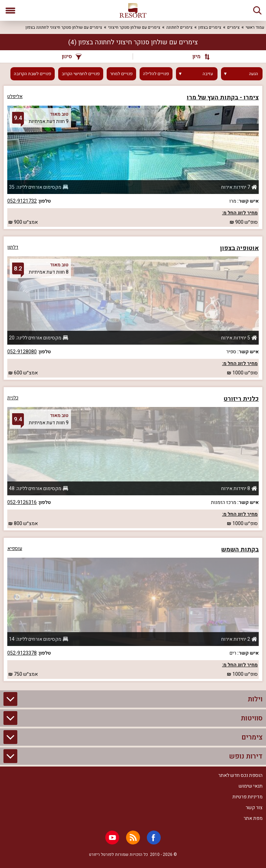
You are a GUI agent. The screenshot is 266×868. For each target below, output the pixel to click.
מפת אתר (253, 818)
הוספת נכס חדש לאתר (240, 775)
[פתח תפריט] (10, 10)
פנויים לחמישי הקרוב (81, 74)
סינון (72, 56)
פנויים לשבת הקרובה (33, 74)
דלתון (13, 247)
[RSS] (133, 838)
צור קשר (254, 808)
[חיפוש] (257, 10)
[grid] (133, 383)
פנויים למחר (121, 74)
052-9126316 (22, 502)
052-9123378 (22, 653)
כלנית (13, 398)
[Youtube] (112, 838)
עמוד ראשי (255, 27)
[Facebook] (154, 838)
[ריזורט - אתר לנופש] (133, 10)
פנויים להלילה (156, 74)
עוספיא (15, 548)
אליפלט (15, 96)
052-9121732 (22, 201)
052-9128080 (22, 352)
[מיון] (198, 56)
